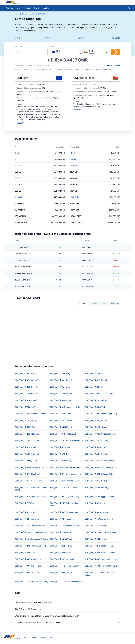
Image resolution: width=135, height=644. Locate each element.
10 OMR (73, 159)
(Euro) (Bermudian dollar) (31, 467)
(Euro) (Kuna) (61, 400)
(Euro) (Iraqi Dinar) (27, 519)
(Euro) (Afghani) (27, 447)
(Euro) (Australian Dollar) (66, 407)
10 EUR (47, 38)
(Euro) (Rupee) (96, 420)
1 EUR (18, 38)
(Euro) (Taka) (60, 461)
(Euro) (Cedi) (25, 512)
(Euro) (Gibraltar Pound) (65, 512)
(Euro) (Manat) (96, 454)
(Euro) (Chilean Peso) (29, 481)
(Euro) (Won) (26, 427)
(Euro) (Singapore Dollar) (100, 434)
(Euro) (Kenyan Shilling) (65, 526)
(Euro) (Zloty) (61, 387)
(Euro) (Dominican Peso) (30, 497)
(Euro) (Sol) (25, 552)
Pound (28, 8)
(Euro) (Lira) (25, 407)
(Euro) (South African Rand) (67, 441)
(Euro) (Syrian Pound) (29, 566)
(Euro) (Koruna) (26, 380)
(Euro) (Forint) (26, 387)
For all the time (114, 303)
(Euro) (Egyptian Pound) (100, 497)
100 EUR (80, 38)
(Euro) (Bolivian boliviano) (66, 467)
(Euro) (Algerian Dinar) (64, 497)
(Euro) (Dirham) (96, 441)
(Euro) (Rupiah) (26, 420)
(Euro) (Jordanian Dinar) (30, 526)
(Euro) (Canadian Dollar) (30, 414)
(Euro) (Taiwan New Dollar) (102, 566)
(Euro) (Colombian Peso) (66, 481)
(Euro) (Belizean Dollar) (100, 474)
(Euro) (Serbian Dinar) (64, 559)
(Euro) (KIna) (60, 552)
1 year (103, 303)
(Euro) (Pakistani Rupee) (100, 552)
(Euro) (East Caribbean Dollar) (100, 574)
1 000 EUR (115, 38)
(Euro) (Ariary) (61, 539)
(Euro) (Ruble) (96, 400)
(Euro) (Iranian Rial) (63, 519)
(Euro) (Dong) (61, 573)
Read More (20, 122)
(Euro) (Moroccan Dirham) (31, 539)
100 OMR (74, 166)
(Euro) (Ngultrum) (27, 474)
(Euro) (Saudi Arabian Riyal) (102, 559)
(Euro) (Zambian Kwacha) (66, 582)
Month (84, 303)
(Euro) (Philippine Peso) (65, 434)
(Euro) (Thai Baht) (28, 441)
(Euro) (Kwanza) (27, 454)
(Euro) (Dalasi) (96, 512)
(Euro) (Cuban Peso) (64, 488)
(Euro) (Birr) (25, 503)
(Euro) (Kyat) (96, 539)
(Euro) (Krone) (61, 380)
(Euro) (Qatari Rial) (28, 559)
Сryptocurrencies (41, 8)
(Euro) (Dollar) (26, 374)
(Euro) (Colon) (96, 481)
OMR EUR (19, 31)
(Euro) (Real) (95, 407)
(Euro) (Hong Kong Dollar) (101, 414)
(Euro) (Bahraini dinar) (99, 461)
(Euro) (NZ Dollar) (27, 434)
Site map (54, 638)
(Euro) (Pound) (96, 380)
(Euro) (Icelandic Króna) (100, 394)
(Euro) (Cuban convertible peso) (31, 489)
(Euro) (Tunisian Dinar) (65, 566)
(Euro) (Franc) (61, 394)
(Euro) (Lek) (60, 447)
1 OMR (72, 153)
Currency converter (14, 8)
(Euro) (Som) (95, 526)
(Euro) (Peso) (61, 427)
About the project (31, 638)
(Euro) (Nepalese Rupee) (100, 546)
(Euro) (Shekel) (61, 420)
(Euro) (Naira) (61, 546)
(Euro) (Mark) (26, 461)
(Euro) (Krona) (26, 394)
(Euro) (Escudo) (96, 488)
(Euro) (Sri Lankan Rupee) (101, 532)
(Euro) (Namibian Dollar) (30, 546)
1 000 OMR (74, 197)
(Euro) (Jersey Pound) (99, 519)
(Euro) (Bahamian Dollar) (100, 467)
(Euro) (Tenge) (61, 532)
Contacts (44, 638)
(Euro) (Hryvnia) (27, 573)
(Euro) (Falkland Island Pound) (64, 504)
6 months (94, 303)
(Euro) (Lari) (95, 503)
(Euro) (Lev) (95, 374)
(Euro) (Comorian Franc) (30, 532)
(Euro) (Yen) (60, 374)
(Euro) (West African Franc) (31, 582)
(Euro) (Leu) (95, 387)
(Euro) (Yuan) (61, 414)
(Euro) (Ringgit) (97, 427)
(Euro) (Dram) (96, 447)
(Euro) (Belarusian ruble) (65, 474)
